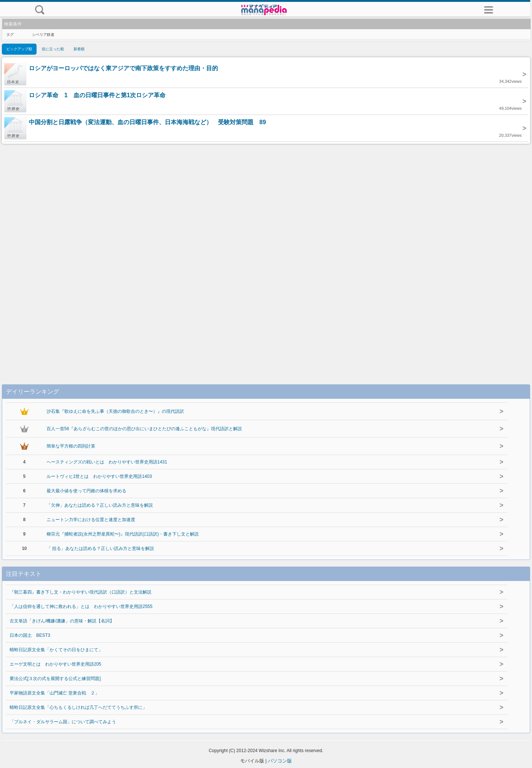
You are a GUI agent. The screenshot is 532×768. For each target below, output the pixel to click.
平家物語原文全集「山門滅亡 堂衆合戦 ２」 (54, 693)
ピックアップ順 (19, 49)
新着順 (79, 49)
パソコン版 (280, 761)
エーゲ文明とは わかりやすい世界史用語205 (55, 664)
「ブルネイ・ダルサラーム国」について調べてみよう (63, 722)
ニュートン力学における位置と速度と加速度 (91, 520)
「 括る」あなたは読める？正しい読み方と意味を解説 (100, 548)
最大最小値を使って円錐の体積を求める (86, 491)
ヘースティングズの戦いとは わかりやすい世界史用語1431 (107, 462)
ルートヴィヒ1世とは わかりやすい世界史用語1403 (99, 476)
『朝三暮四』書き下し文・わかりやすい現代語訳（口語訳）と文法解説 (81, 592)
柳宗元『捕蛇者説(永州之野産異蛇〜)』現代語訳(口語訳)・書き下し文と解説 (123, 534)
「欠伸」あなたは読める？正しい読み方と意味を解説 (100, 505)
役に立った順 (53, 49)
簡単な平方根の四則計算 (71, 446)
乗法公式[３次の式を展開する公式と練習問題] (55, 679)
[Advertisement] (266, 256)
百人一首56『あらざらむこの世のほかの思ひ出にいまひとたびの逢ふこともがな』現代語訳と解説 (144, 429)
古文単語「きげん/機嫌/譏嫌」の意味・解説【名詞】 (62, 621)
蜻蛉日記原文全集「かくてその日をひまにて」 (56, 650)
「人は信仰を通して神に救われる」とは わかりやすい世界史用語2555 (81, 606)
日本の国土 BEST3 (30, 635)
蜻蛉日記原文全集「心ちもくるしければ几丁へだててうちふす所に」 (78, 707)
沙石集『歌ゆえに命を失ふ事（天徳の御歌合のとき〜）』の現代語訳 (115, 411)
